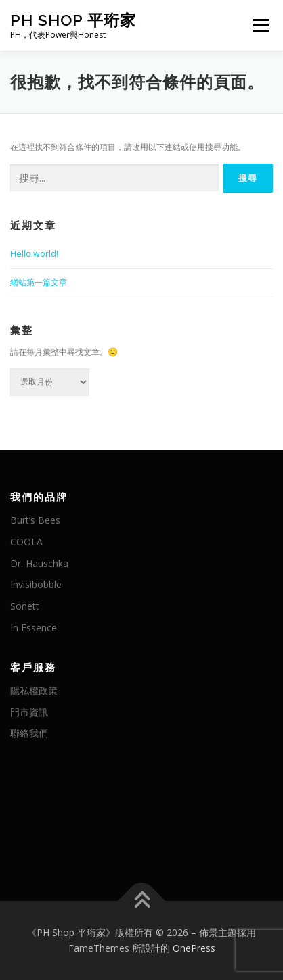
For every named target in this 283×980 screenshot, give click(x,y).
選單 (259, 25)
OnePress (194, 948)
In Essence (34, 628)
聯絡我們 (29, 733)
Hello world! (34, 254)
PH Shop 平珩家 (73, 20)
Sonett (25, 606)
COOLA (26, 542)
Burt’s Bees (35, 520)
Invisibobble (36, 584)
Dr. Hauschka (39, 563)
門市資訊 (29, 712)
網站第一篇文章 (39, 282)
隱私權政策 (34, 690)
